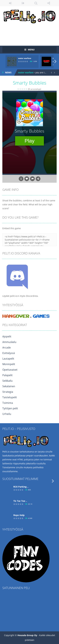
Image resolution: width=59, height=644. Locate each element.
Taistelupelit (10, 397)
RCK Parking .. (21, 487)
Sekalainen (9, 386)
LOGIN (10, 3)
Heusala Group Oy (27, 635)
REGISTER (23, 3)
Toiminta (8, 403)
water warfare (25, 58)
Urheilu (7, 414)
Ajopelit (7, 336)
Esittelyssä (9, 353)
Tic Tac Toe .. (20, 501)
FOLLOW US (49, 3)
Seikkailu (7, 381)
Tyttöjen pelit (10, 408)
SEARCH (36, 3)
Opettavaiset (10, 370)
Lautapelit (8, 359)
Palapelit (7, 375)
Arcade (7, 348)
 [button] (32, 179)
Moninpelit (9, 364)
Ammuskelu (9, 342)
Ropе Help (19, 515)
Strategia (8, 392)
